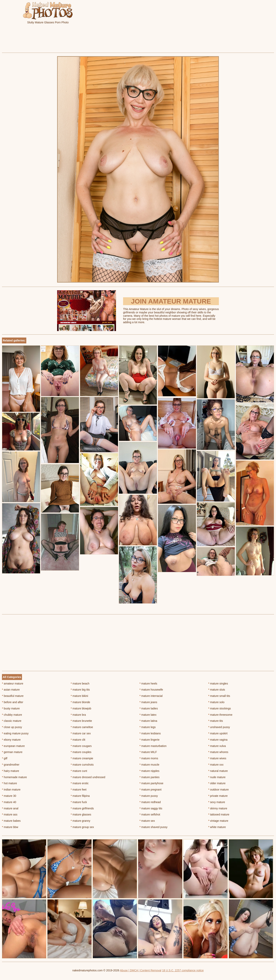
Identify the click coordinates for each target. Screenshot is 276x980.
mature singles (218, 684)
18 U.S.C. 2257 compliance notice (183, 970)
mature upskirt (218, 733)
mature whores (218, 752)
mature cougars (81, 746)
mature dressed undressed (88, 777)
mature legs (148, 727)
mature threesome (220, 715)
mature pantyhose (151, 783)
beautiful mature (13, 696)
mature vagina (218, 740)
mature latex (148, 715)
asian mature (11, 690)
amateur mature (13, 684)
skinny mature (218, 808)
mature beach (80, 684)
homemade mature (14, 777)
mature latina (148, 721)
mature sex (147, 821)
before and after (13, 702)
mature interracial (151, 696)
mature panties (150, 777)
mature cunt (79, 771)
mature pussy (149, 796)
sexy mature (217, 802)
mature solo (216, 702)
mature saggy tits (151, 808)
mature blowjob (81, 708)
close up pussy (12, 727)
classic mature (12, 721)
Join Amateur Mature (171, 301)
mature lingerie (150, 740)
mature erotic (80, 783)
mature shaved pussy (154, 827)
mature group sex (82, 827)
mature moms (149, 758)
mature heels (148, 684)
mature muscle (149, 765)
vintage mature (218, 821)
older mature (217, 783)
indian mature (11, 790)
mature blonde (80, 702)
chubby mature (12, 715)
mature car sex (81, 733)
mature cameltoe (82, 727)
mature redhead (150, 802)
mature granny (80, 821)
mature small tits (219, 696)
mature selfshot (150, 814)
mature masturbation (153, 746)
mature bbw (10, 827)
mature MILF (148, 752)
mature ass (10, 814)
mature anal (10, 808)
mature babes (11, 821)
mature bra (78, 715)
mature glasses (81, 814)
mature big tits (80, 690)
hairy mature (11, 771)
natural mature (218, 771)
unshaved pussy (219, 727)
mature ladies (149, 708)
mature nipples (149, 771)
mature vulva (217, 746)
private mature (218, 796)
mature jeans (148, 702)
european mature (13, 746)
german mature (12, 752)
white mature (217, 827)
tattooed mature (219, 814)
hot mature (9, 783)
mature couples (81, 752)
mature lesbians (150, 733)
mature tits (216, 721)
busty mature (11, 708)
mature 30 (9, 796)
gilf (5, 758)
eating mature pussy (15, 733)
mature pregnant (151, 790)
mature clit (78, 740)
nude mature (217, 777)
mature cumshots (82, 765)
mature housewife (151, 690)
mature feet (79, 790)
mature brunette (81, 721)
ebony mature (11, 740)
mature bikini (79, 696)
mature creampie (82, 758)
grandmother (11, 765)
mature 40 (9, 802)
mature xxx (216, 765)
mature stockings (220, 708)
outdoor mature (218, 790)
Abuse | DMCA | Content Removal (141, 970)
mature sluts (217, 690)
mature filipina (80, 796)
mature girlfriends (82, 808)
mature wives (217, 758)
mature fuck (79, 802)
